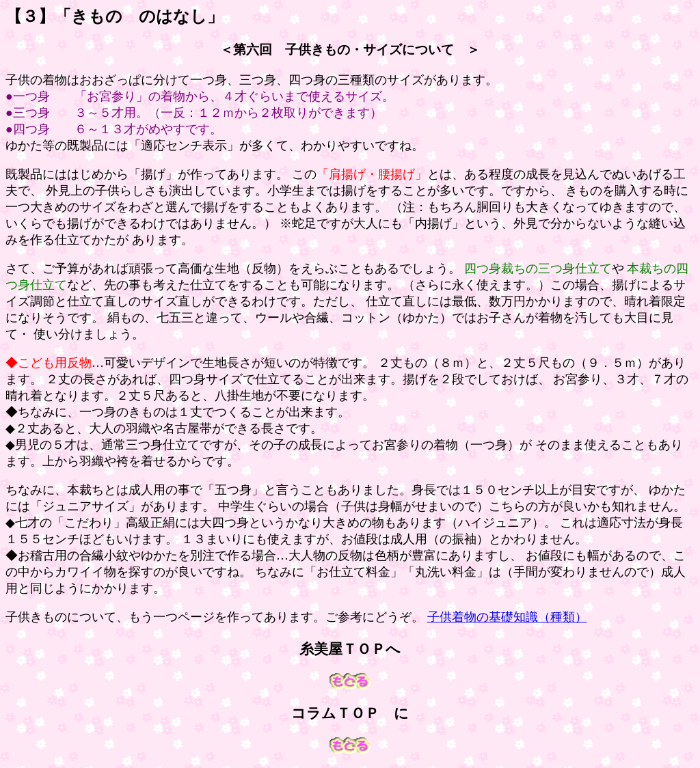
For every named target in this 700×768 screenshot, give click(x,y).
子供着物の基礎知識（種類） (507, 617)
